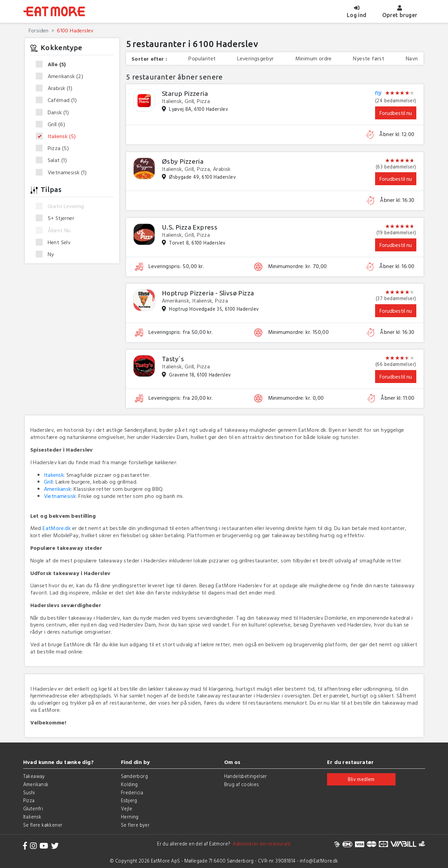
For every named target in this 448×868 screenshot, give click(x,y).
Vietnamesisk (63, 172)
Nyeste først (369, 58)
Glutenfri (33, 808)
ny (379, 93)
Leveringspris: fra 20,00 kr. (181, 398)
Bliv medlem (361, 779)
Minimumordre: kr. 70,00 (298, 266)
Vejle (127, 808)
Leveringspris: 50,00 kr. (176, 266)
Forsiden (39, 30)
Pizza (55, 148)
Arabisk (56, 88)
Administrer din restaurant (261, 844)
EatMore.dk (57, 528)
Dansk (55, 113)
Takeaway (34, 776)
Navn (412, 58)
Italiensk (58, 136)
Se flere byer (135, 825)
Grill (53, 124)
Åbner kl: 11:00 (397, 398)
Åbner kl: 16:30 (397, 200)
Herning (130, 817)
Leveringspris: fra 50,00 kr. (181, 332)
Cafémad (58, 100)
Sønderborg (134, 776)
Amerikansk (62, 76)
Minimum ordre (314, 58)
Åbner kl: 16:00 (397, 266)
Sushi (29, 792)
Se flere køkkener (43, 825)
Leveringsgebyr (256, 58)
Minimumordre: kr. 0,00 (296, 398)
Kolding (129, 784)
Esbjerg (129, 800)
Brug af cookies (242, 784)
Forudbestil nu (396, 113)
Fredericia (132, 792)
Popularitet (202, 58)
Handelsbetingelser (246, 776)
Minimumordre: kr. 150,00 (299, 332)
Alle (53, 64)
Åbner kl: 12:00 (397, 134)
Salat (54, 160)
